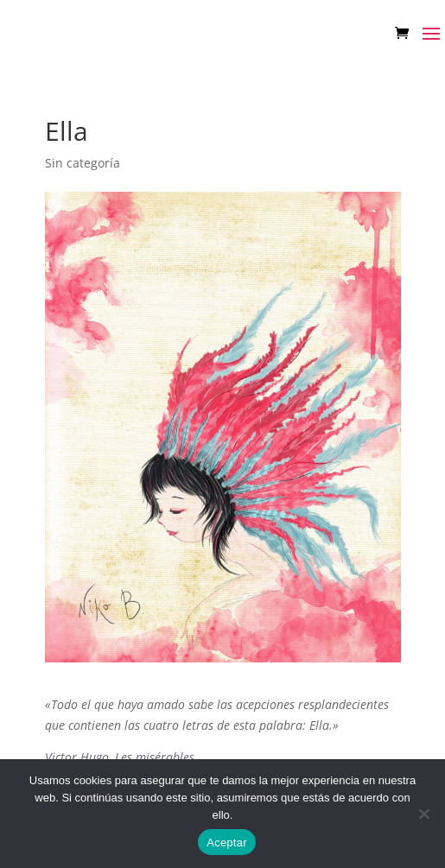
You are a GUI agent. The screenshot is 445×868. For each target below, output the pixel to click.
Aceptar (227, 843)
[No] (423, 814)
